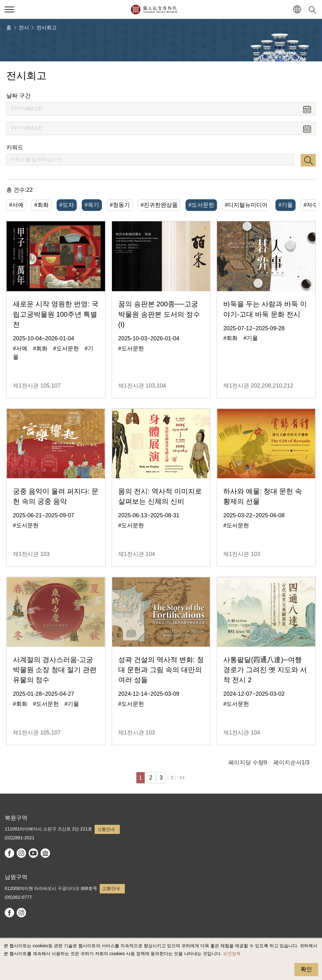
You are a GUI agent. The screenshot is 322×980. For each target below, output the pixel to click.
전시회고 (47, 28)
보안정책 (232, 954)
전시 (24, 28)
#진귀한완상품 (159, 205)
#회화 (42, 205)
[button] (297, 10)
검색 (308, 160)
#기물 (286, 205)
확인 (306, 969)
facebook (9, 853)
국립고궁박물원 (154, 9)
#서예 (16, 205)
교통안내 (106, 829)
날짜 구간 (18, 96)
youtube (33, 853)
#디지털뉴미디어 (246, 205)
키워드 (15, 147)
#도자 (67, 205)
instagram (21, 853)
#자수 (311, 205)
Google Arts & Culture (45, 853)
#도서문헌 (201, 205)
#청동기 (120, 205)
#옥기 (92, 205)
